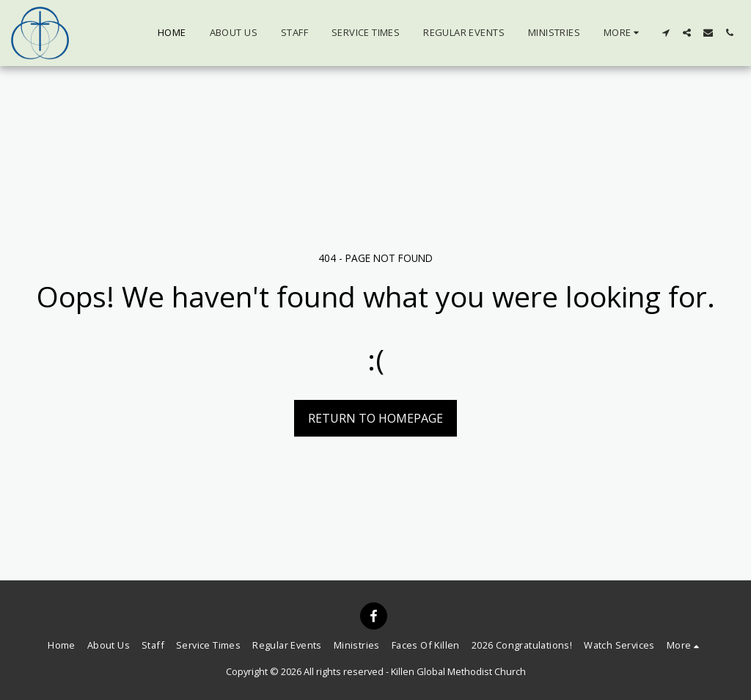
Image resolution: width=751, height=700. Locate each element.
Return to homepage (375, 418)
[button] (666, 33)
